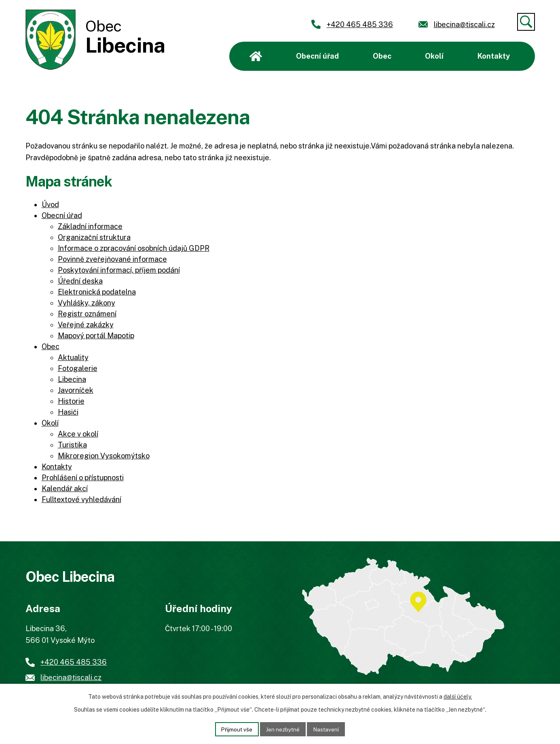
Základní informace (90, 226)
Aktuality (73, 357)
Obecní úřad (317, 56)
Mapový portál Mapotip (96, 336)
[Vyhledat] (526, 22)
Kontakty (494, 56)
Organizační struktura (94, 237)
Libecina (72, 379)
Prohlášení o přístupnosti (83, 478)
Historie (71, 401)
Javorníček (76, 390)
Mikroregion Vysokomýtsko (104, 456)
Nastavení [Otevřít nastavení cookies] (328, 729)
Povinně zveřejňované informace (112, 259)
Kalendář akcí (65, 489)
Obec (382, 56)
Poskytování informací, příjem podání (119, 270)
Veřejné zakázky (86, 325)
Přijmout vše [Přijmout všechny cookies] (235, 729)
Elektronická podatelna (97, 292)
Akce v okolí (78, 434)
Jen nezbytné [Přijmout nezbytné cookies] (283, 729)
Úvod (256, 56)
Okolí (434, 56)
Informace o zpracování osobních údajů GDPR (134, 248)
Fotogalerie (78, 368)
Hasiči (68, 412)
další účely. (458, 696)
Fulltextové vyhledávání (81, 499)
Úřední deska (80, 281)
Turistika (72, 445)
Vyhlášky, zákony (87, 303)
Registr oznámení (87, 314)
